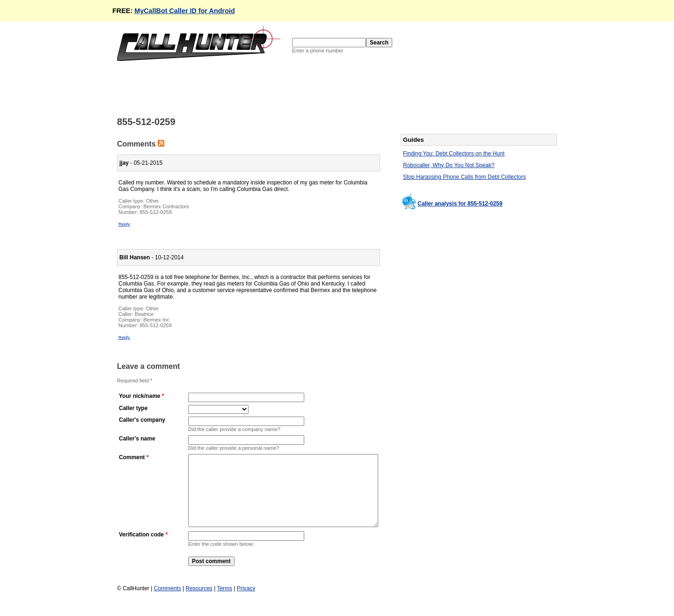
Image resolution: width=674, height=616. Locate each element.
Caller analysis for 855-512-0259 (460, 204)
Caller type (133, 408)
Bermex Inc (156, 320)
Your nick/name (139, 396)
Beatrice (144, 314)
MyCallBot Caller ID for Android (185, 11)
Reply (124, 224)
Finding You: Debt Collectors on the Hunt (454, 154)
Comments (168, 602)
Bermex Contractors (166, 206)
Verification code (141, 549)
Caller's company (142, 420)
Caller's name (137, 439)
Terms (224, 602)
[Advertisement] (287, 88)
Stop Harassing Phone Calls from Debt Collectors (465, 177)
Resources (199, 602)
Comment (132, 457)
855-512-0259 (156, 212)
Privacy (246, 602)
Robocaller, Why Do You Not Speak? (449, 165)
